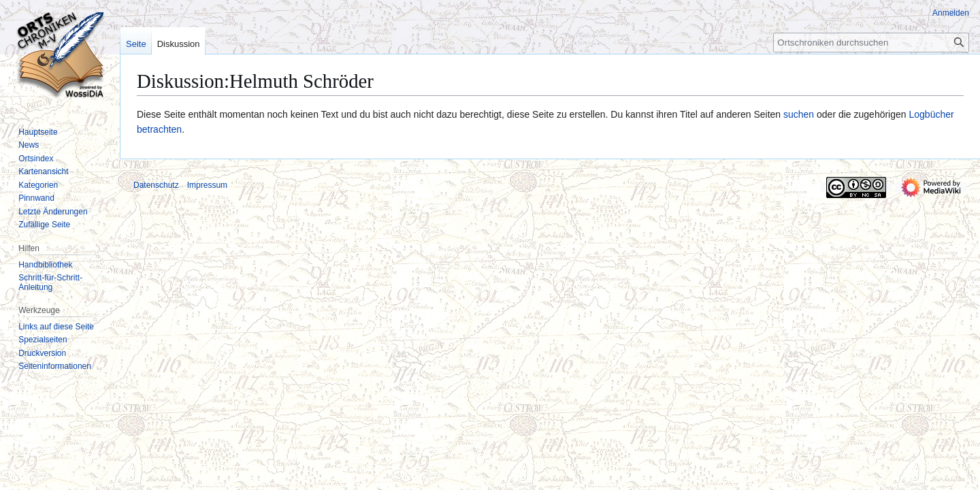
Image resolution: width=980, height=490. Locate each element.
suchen (799, 114)
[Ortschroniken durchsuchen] (871, 43)
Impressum (207, 185)
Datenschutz (156, 185)
